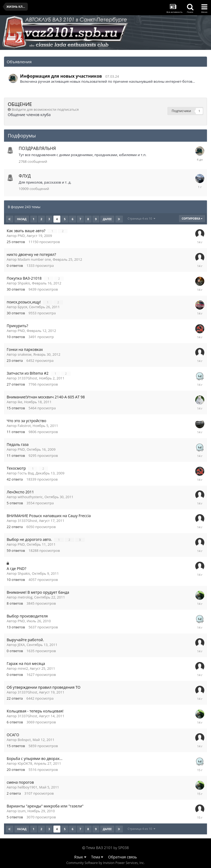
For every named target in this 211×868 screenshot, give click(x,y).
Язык (80, 857)
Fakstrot (24, 426)
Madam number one (34, 259)
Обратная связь (123, 857)
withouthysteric (30, 497)
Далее (107, 219)
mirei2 (23, 668)
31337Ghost (27, 378)
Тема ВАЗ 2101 (99, 848)
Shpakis (24, 283)
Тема (97, 857)
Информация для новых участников (61, 76)
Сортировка (192, 219)
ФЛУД (25, 176)
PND (21, 236)
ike (20, 402)
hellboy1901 (28, 787)
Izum (22, 811)
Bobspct (24, 740)
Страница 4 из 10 (141, 218)
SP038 (123, 848)
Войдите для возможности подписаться (45, 109)
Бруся (22, 307)
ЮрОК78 (25, 763)
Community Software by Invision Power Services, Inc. (105, 863)
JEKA (21, 645)
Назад (22, 219)
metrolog (25, 597)
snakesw (25, 354)
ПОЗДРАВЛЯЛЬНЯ (37, 148)
